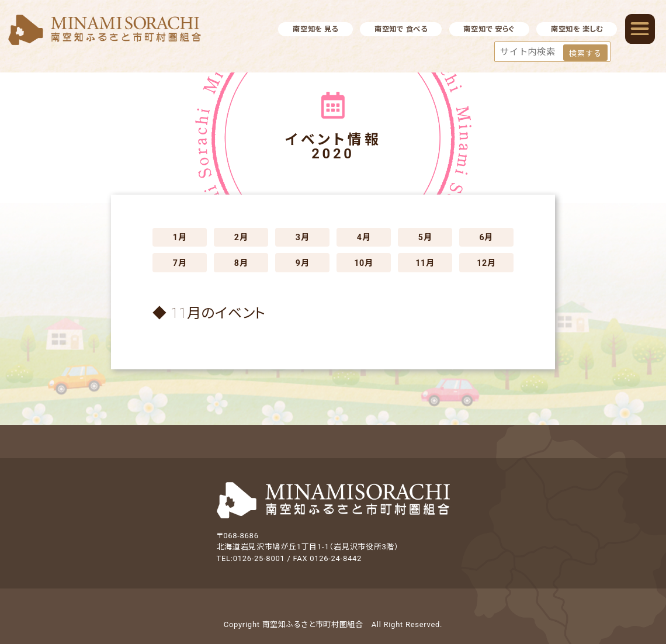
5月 (425, 237)
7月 (180, 263)
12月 (486, 263)
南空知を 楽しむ (577, 29)
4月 (364, 237)
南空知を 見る (315, 29)
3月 (303, 237)
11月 (425, 263)
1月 (180, 237)
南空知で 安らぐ (489, 29)
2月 (241, 237)
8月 (241, 263)
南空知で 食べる (401, 29)
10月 (364, 263)
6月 (487, 237)
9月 (303, 263)
